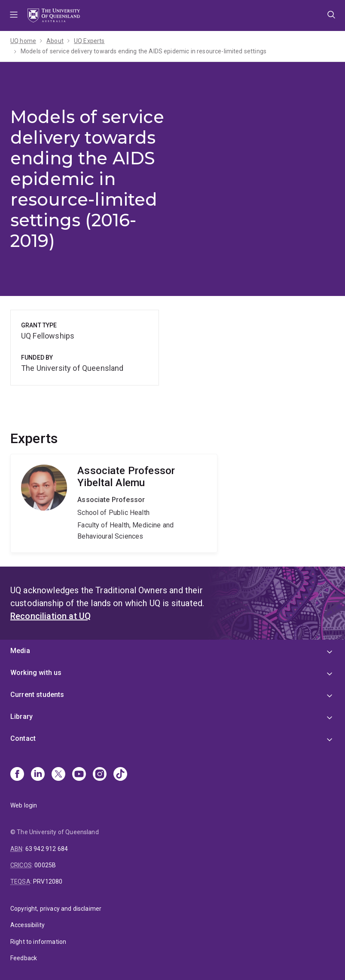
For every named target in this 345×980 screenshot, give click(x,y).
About (55, 41)
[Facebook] (17, 775)
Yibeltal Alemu (114, 503)
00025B (45, 865)
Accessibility (27, 925)
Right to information (38, 942)
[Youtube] (79, 775)
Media (20, 651)
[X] (58, 775)
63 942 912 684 (47, 849)
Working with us (36, 673)
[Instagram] (100, 775)
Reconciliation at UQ (50, 616)
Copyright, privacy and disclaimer (56, 909)
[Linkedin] (38, 775)
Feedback (24, 958)
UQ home (23, 41)
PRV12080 (48, 881)
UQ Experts (89, 41)
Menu (14, 15)
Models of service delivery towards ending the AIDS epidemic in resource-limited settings (143, 51)
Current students (37, 695)
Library (21, 717)
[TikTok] (120, 775)
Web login (24, 805)
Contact (23, 738)
